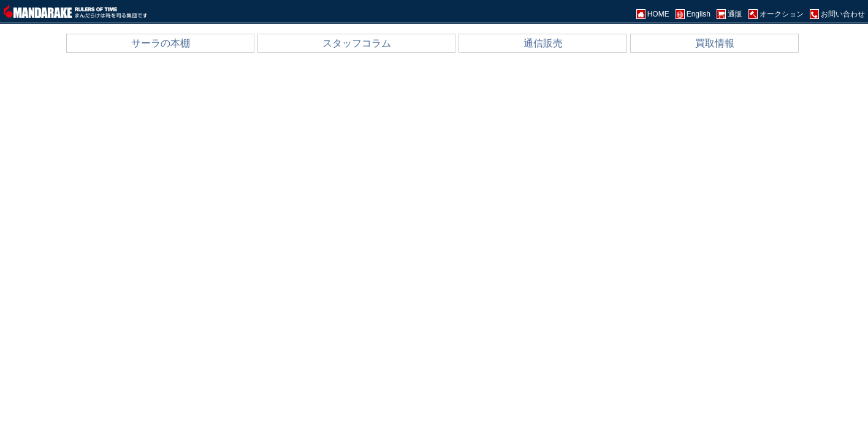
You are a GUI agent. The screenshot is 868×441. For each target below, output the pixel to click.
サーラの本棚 (161, 43)
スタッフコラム (357, 43)
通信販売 (543, 43)
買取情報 (715, 43)
